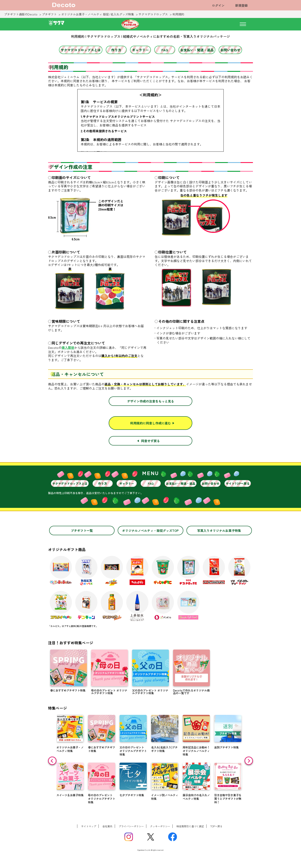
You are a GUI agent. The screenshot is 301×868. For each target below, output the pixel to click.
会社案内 (107, 826)
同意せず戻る (150, 441)
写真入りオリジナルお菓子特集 (219, 531)
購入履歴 (68, 348)
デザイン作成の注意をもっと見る (151, 401)
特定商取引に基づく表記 (190, 826)
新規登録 (241, 5)
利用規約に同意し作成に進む (151, 423)
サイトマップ (89, 826)
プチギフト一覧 (82, 531)
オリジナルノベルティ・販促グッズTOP (150, 531)
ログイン (218, 5)
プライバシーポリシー (131, 826)
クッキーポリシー (160, 826)
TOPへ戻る (216, 826)
